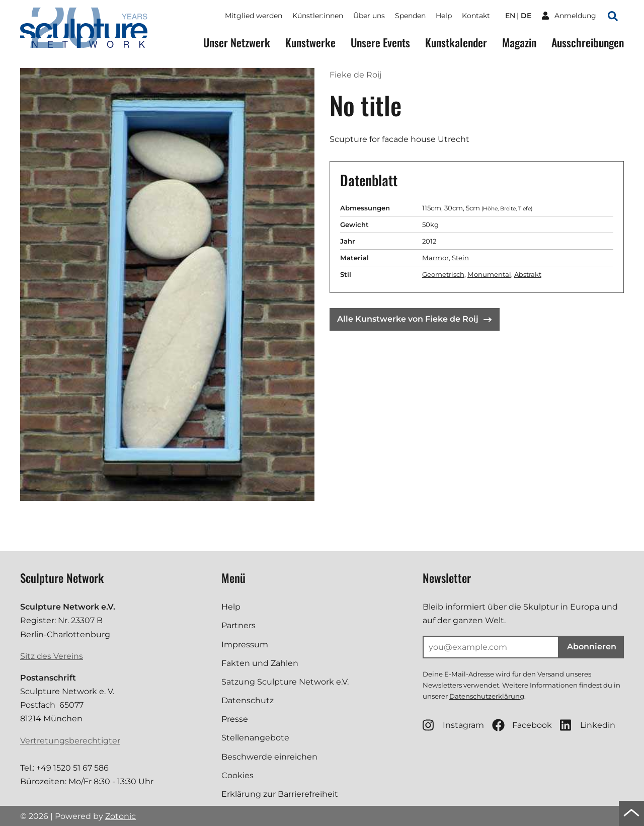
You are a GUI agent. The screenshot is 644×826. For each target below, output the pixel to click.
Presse (235, 719)
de (526, 16)
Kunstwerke (310, 43)
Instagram (453, 725)
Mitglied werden (254, 16)
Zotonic (120, 816)
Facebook (522, 725)
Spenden (410, 16)
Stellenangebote (255, 738)
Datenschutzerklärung (487, 696)
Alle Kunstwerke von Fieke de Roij (414, 319)
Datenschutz (248, 700)
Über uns (369, 16)
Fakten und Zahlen (260, 663)
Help (444, 16)
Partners (238, 625)
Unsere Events (380, 43)
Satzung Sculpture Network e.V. (285, 682)
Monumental (489, 274)
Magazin (519, 43)
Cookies (237, 775)
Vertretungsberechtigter (70, 741)
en (510, 16)
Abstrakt (528, 274)
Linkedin (588, 725)
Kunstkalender (456, 43)
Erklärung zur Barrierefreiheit (280, 794)
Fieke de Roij (355, 75)
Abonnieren (592, 647)
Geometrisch (443, 274)
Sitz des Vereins (52, 656)
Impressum (245, 645)
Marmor (435, 258)
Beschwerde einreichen (269, 757)
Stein (460, 258)
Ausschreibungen (588, 43)
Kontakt (476, 16)
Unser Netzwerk (237, 43)
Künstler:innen (318, 16)
